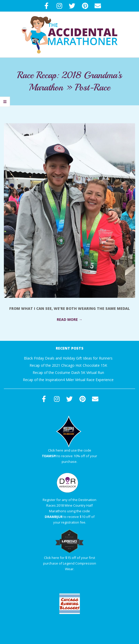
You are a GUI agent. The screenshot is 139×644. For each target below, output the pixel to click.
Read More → (70, 319)
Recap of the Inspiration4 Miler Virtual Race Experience (68, 380)
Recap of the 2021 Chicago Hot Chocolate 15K (68, 365)
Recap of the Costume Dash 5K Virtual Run (68, 372)
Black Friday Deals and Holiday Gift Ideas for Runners (68, 358)
